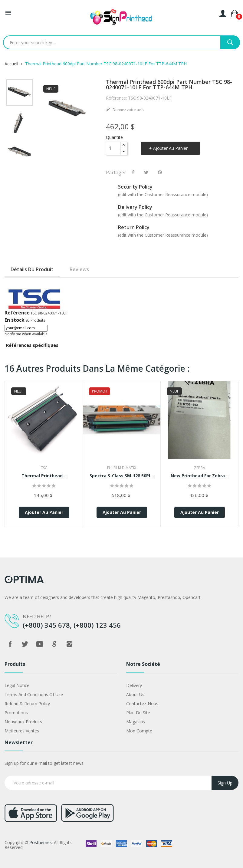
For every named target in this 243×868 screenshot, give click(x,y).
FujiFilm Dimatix (122, 468)
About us (135, 694)
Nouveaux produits (23, 722)
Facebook (10, 644)
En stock (15, 320)
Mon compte (139, 731)
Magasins (136, 722)
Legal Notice (17, 685)
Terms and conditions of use (34, 694)
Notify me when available (26, 334)
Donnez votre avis (128, 110)
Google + (54, 644)
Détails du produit (32, 269)
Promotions (16, 713)
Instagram (69, 644)
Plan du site (138, 713)
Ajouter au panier (170, 148)
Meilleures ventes (22, 731)
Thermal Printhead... (44, 476)
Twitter (25, 644)
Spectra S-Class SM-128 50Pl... (122, 476)
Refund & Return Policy (27, 704)
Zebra (200, 468)
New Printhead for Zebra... (200, 476)
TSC (44, 468)
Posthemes (41, 842)
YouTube (40, 644)
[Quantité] (113, 148)
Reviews (79, 269)
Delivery (134, 685)
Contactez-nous (142, 704)
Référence (17, 313)
